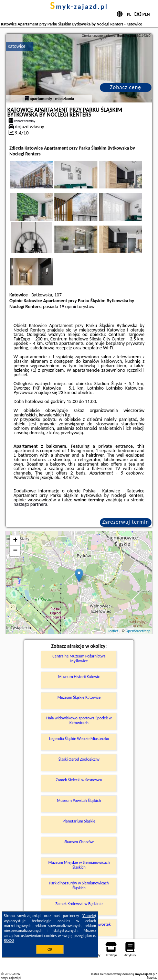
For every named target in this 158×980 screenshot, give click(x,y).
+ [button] (15, 541)
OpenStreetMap (138, 631)
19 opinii (68, 307)
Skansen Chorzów (79, 842)
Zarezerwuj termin (126, 522)
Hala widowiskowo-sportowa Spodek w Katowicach (79, 720)
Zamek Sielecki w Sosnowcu (79, 780)
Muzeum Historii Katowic (79, 677)
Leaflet (113, 631)
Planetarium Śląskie (79, 821)
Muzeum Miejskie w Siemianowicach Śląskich (79, 865)
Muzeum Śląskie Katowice (79, 697)
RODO (9, 940)
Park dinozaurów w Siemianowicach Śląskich (79, 885)
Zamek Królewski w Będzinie (79, 904)
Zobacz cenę (125, 87)
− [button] (15, 551)
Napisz (152, 977)
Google (89, 916)
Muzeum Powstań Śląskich (79, 801)
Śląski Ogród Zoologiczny (79, 759)
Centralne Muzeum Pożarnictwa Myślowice (79, 658)
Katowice (17, 46)
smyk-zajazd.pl (79, 7)
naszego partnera (30, 504)
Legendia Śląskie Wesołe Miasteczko (79, 739)
